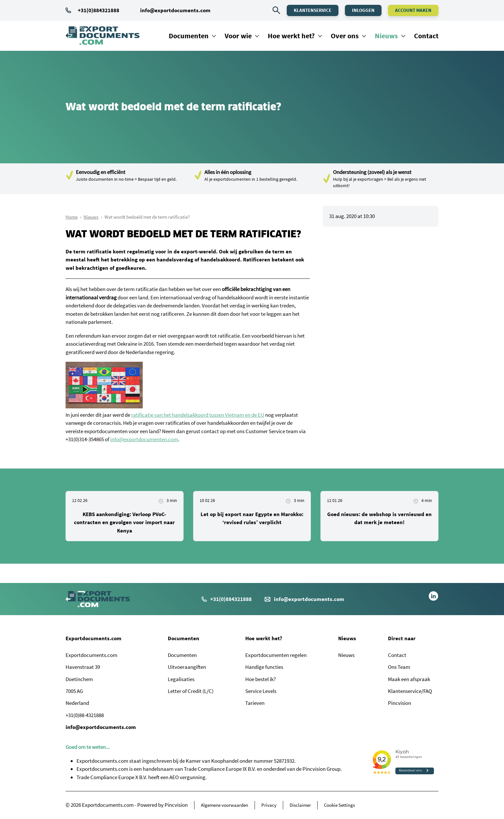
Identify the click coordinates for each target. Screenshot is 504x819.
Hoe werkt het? (291, 36)
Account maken (413, 10)
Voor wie (238, 36)
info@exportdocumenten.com (144, 439)
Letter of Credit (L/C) (191, 691)
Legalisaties (181, 679)
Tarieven (255, 703)
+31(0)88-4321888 (85, 715)
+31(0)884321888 (92, 10)
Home (72, 217)
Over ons (345, 36)
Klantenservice (313, 10)
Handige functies (264, 667)
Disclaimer (300, 805)
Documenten (189, 36)
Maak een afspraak (409, 679)
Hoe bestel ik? (261, 679)
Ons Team (399, 667)
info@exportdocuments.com (175, 10)
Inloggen (363, 10)
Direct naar (402, 638)
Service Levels (261, 691)
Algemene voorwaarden (225, 805)
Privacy (269, 805)
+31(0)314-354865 (85, 439)
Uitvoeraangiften (187, 667)
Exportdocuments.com (94, 638)
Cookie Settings (339, 805)
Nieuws (386, 36)
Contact (426, 36)
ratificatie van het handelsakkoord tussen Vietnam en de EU (198, 415)
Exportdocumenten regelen (276, 655)
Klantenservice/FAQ (410, 691)
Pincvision (400, 703)
